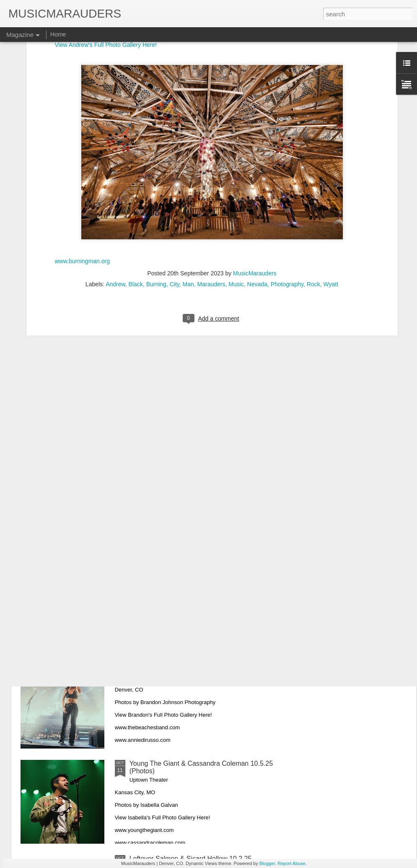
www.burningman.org (83, 152)
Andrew (115, 174)
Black (136, 174)
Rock (313, 174)
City (175, 174)
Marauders (211, 174)
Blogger (267, 863)
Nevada (257, 174)
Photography (287, 174)
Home (58, 34)
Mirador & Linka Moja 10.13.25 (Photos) (189, 573)
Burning (156, 174)
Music (236, 174)
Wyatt (331, 174)
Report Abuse (291, 863)
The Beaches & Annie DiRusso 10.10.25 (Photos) (203, 668)
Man (188, 174)
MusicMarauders (255, 163)
